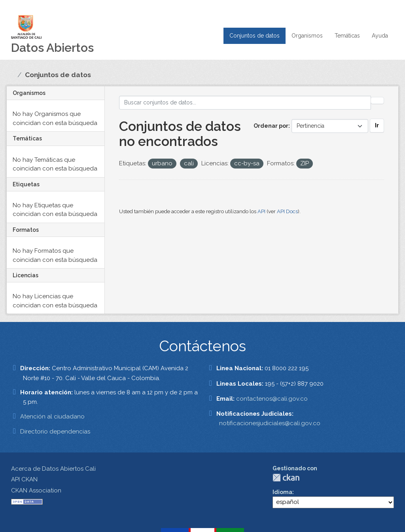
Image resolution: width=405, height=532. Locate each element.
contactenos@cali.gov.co (272, 399)
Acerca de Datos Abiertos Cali (53, 469)
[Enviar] (377, 100)
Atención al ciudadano (52, 417)
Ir (377, 125)
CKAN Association (36, 490)
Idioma (282, 492)
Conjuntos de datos (255, 36)
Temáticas (347, 36)
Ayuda (380, 36)
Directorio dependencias (55, 432)
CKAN (286, 478)
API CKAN (24, 479)
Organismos (307, 36)
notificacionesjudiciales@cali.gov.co (270, 423)
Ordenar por (271, 126)
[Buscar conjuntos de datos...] (245, 103)
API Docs (287, 211)
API (261, 211)
